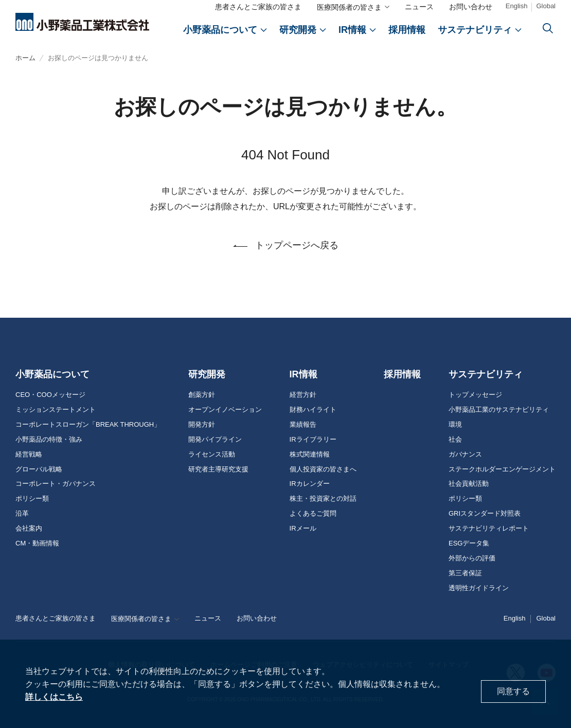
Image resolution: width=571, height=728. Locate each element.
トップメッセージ (475, 395)
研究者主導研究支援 (218, 469)
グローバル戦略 (39, 469)
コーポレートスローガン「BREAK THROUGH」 (88, 425)
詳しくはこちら (54, 697)
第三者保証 (465, 573)
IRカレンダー (310, 484)
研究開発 (207, 374)
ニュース (419, 7)
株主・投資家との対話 (323, 499)
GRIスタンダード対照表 (485, 514)
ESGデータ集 (469, 543)
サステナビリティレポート (489, 529)
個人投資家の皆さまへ (323, 469)
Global (546, 6)
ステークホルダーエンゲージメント (502, 469)
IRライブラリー (313, 440)
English (517, 6)
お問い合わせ (471, 7)
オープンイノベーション (225, 410)
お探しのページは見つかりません (98, 58)
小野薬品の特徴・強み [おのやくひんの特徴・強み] (49, 440)
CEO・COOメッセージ (50, 395)
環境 (455, 425)
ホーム (25, 58)
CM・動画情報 (37, 543)
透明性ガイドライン (479, 588)
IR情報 (304, 374)
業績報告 (303, 425)
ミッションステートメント (56, 410)
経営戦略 (29, 454)
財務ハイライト (313, 410)
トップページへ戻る (297, 245)
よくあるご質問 (313, 514)
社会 (455, 440)
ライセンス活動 (212, 454)
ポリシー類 (32, 499)
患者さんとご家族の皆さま (258, 7)
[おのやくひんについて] (225, 30)
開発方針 (202, 425)
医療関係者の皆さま (349, 7)
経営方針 (303, 395)
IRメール (303, 529)
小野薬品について (52, 374)
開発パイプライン (215, 440)
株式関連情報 (310, 454)
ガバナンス (465, 454)
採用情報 (402, 374)
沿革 (22, 514)
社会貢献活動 (469, 484)
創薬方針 (202, 395)
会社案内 (29, 529)
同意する (513, 691)
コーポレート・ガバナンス (56, 484)
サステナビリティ (486, 374)
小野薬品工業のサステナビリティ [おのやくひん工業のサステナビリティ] (499, 410)
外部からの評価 (472, 558)
